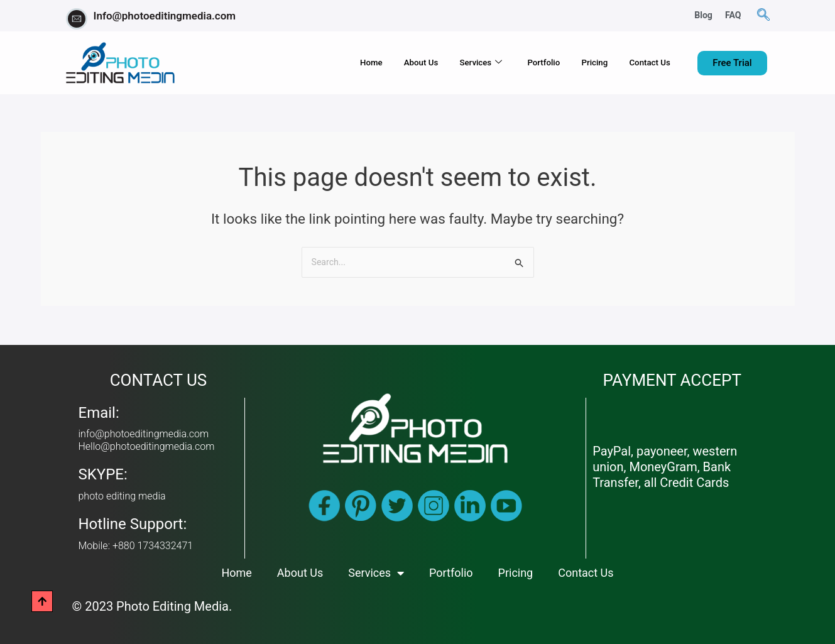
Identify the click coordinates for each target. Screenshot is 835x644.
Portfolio (524, 63)
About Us (385, 63)
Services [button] (453, 63)
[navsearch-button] (763, 16)
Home (328, 63)
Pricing (582, 63)
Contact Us (645, 63)
